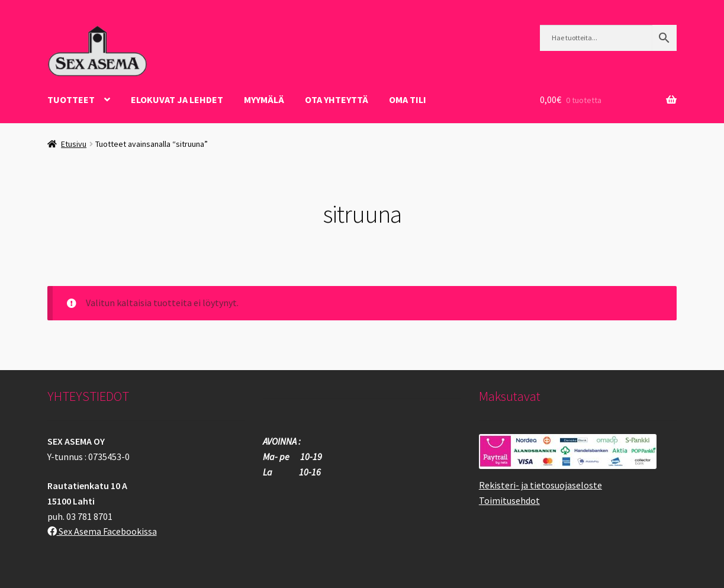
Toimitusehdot (509, 500)
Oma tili (408, 99)
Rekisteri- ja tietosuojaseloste (540, 485)
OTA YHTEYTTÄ (337, 99)
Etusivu (74, 144)
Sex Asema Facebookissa (102, 531)
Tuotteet (71, 99)
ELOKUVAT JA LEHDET (177, 99)
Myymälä (264, 99)
